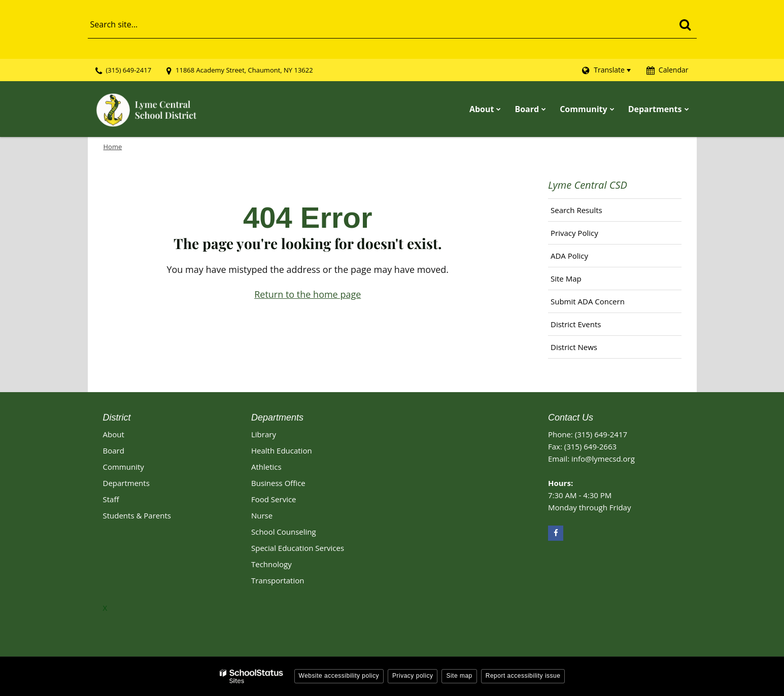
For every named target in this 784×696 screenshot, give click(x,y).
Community (124, 467)
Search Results (576, 210)
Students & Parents (137, 515)
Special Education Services (298, 548)
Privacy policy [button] (413, 676)
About (114, 434)
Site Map (566, 279)
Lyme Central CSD (588, 185)
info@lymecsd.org (603, 459)
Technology (271, 564)
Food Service (274, 499)
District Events (576, 324)
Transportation (278, 580)
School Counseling (284, 532)
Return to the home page (308, 294)
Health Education (282, 450)
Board (114, 450)
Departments (126, 483)
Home (113, 147)
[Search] (685, 24)
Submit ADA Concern (588, 301)
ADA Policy (569, 256)
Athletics (266, 467)
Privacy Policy (574, 233)
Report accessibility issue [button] (523, 676)
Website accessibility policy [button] (339, 676)
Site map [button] (459, 676)
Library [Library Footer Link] (264, 434)
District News (574, 347)
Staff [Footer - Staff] (111, 499)
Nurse (262, 515)
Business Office (278, 483)
